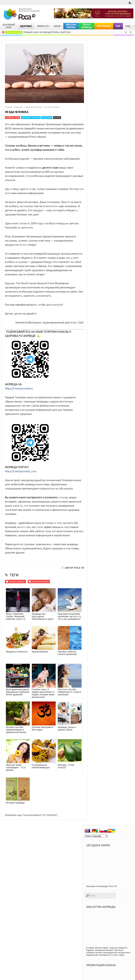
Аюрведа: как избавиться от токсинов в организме (120, 535)
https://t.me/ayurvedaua (19, 388)
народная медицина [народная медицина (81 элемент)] (108, 849)
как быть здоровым (17, 582)
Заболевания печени (109, 402)
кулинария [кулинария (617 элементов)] (104, 836)
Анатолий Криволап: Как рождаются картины (119, 511)
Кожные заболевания (109, 361)
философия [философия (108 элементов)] (116, 890)
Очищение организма (109, 371)
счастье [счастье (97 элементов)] (122, 881)
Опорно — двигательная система (111, 389)
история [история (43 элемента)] (119, 827)
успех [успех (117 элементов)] (102, 890)
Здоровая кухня (14, 32)
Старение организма (109, 444)
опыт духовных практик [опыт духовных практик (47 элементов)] (110, 858)
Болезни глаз (104, 434)
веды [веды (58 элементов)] (123, 805)
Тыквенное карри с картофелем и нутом (119, 496)
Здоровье (19, 107)
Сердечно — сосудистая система (111, 379)
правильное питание (40, 582)
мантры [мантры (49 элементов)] (103, 841)
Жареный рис (119, 626)
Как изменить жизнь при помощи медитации (119, 480)
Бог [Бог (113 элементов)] (101, 796)
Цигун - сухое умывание (119, 584)
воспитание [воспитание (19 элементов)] (105, 809)
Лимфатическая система (111, 418)
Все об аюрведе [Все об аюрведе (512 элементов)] (116, 796)
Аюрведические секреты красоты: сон (120, 667)
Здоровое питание (34, 107)
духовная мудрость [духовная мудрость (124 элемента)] (108, 818)
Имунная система (107, 355)
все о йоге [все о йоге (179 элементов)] (122, 809)
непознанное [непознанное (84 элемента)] (105, 854)
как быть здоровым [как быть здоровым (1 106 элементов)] (108, 832)
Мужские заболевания (110, 429)
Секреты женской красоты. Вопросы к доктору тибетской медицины (109, 561)
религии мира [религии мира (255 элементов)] (105, 881)
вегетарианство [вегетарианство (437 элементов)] (107, 805)
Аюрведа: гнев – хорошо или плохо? (120, 610)
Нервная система (107, 366)
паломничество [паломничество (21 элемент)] (107, 863)
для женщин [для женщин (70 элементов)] (105, 814)
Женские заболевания (110, 423)
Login (130, 3)
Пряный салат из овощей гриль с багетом (47, 32)
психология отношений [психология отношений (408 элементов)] (110, 876)
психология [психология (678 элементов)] (105, 872)
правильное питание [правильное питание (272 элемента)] (109, 867)
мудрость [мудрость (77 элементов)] (104, 845)
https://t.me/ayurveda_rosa (21, 471)
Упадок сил (103, 439)
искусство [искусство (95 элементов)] (104, 827)
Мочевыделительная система (114, 413)
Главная (8, 107)
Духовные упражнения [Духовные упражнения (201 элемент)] (110, 800)
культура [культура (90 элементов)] (119, 836)
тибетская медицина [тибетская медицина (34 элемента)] (109, 885)
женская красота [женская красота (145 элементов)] (107, 823)
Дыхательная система (110, 397)
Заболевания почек (108, 408)
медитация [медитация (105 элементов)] (118, 841)
